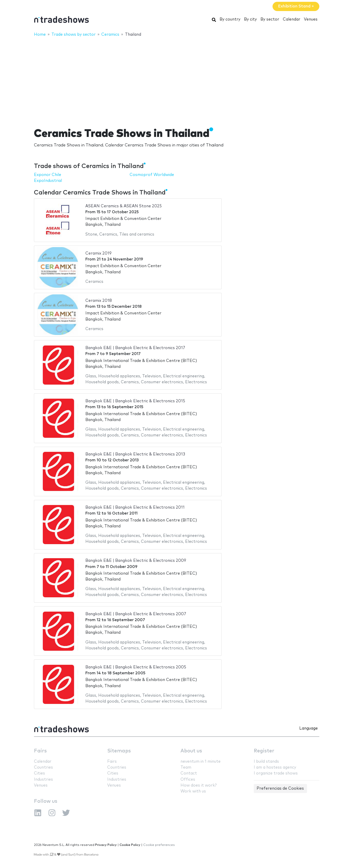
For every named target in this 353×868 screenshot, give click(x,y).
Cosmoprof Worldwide (152, 175)
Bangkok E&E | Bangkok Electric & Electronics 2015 (135, 401)
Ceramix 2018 (99, 301)
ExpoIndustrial (48, 181)
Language (309, 728)
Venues (311, 19)
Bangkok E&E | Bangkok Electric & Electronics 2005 (136, 667)
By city (250, 19)
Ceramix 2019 (98, 253)
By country (230, 19)
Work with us (193, 791)
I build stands (266, 762)
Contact (189, 773)
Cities (39, 773)
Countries (43, 767)
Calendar (292, 19)
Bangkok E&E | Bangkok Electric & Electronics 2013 (135, 454)
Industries (43, 780)
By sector (270, 19)
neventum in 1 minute (201, 762)
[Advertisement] (177, 79)
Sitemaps (119, 751)
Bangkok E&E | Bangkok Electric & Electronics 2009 (136, 561)
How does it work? (198, 785)
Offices (188, 780)
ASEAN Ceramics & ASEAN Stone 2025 (124, 206)
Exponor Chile (48, 175)
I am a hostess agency (275, 767)
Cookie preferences (159, 845)
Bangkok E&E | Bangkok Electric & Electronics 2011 (135, 507)
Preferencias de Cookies (280, 788)
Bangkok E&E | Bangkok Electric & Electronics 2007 (136, 614)
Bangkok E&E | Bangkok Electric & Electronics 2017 (135, 348)
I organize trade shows (276, 773)
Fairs (40, 751)
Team (186, 767)
